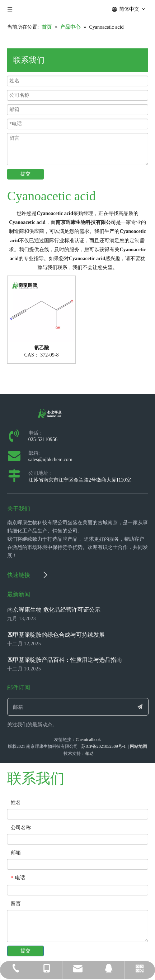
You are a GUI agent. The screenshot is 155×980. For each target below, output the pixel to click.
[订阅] (140, 707)
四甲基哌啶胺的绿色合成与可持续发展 (56, 635)
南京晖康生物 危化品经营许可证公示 (54, 610)
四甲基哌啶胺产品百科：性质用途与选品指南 (65, 660)
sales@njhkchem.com (50, 460)
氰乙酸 (42, 348)
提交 (25, 174)
